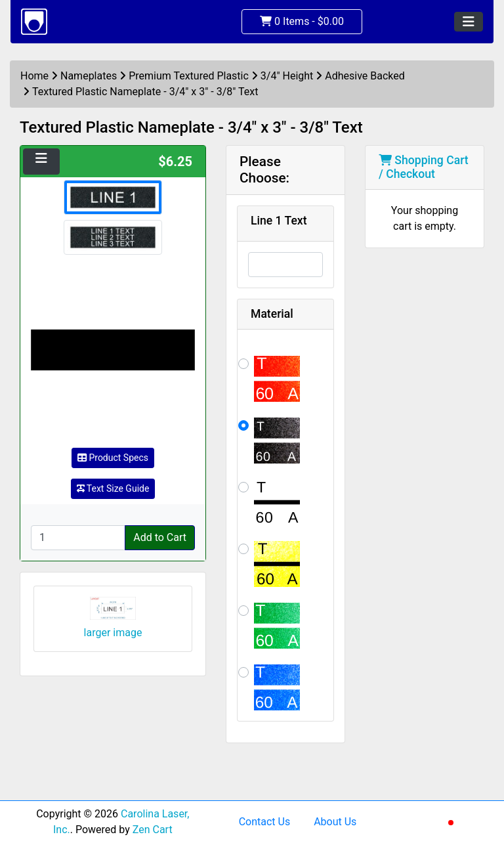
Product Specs (113, 458)
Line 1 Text (279, 221)
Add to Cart (160, 537)
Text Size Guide (113, 488)
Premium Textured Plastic (189, 76)
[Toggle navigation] (469, 22)
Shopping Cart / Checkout (424, 167)
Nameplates (89, 76)
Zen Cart (153, 830)
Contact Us (265, 822)
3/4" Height (287, 76)
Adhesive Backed (365, 76)
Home (34, 76)
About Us (335, 822)
